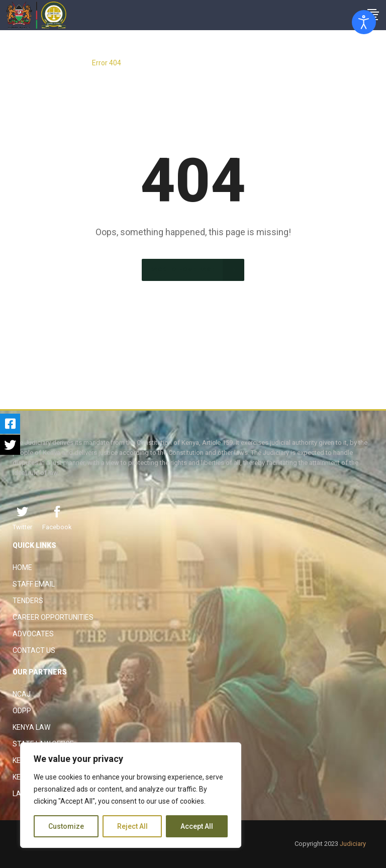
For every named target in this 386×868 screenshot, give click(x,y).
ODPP (22, 711)
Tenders (28, 601)
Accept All (197, 826)
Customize (66, 826)
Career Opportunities (53, 617)
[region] (131, 795)
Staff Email (34, 584)
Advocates (33, 634)
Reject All (132, 826)
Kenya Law (31, 727)
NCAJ (22, 694)
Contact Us (34, 650)
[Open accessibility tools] (364, 22)
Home (22, 567)
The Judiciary (64, 63)
